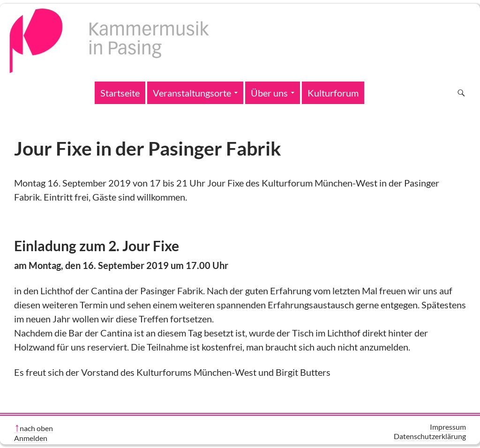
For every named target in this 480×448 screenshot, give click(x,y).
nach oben (36, 428)
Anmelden (31, 438)
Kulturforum (333, 93)
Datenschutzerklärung (430, 436)
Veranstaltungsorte (192, 93)
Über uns (269, 93)
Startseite (120, 93)
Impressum (448, 427)
